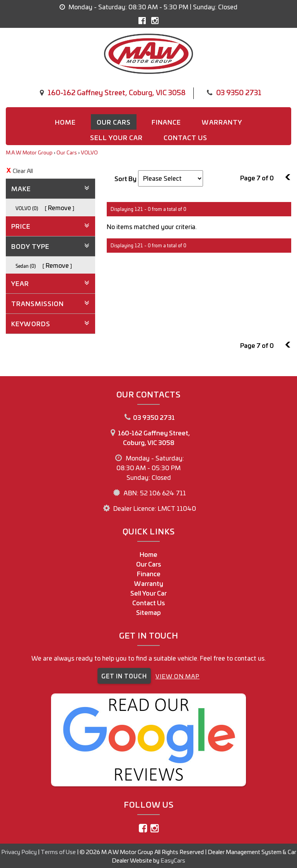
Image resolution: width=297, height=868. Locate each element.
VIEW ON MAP (178, 676)
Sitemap (148, 612)
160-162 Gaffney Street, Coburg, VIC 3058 (117, 92)
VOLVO (89, 152)
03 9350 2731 (239, 92)
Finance (166, 122)
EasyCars (173, 860)
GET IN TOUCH (124, 676)
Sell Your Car (116, 137)
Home (65, 122)
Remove (60, 207)
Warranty (222, 122)
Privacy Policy (20, 852)
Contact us (185, 137)
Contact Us (149, 603)
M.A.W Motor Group (29, 152)
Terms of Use (59, 852)
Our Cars (114, 122)
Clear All (23, 170)
